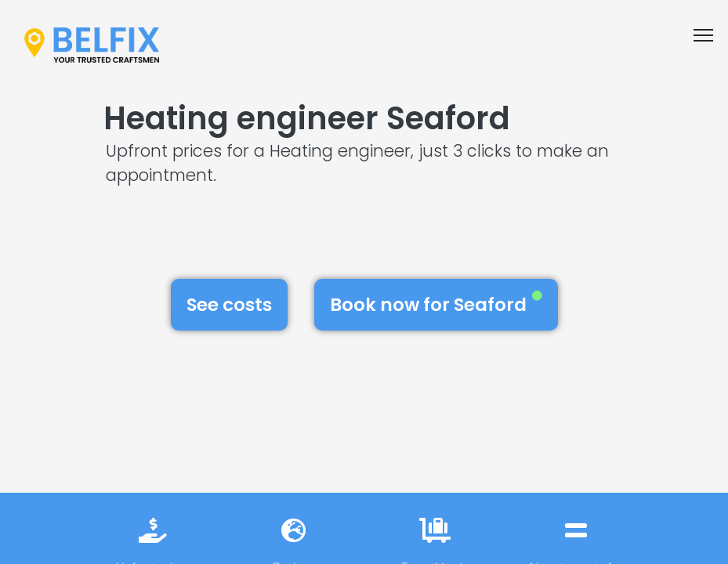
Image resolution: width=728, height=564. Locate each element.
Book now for (436, 304)
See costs (229, 305)
